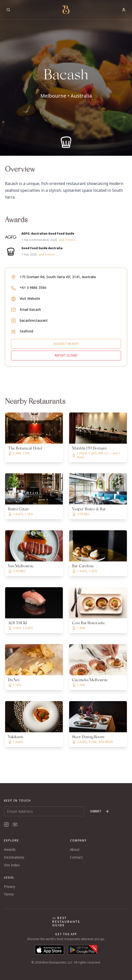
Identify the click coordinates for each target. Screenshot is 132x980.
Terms (9, 894)
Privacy (9, 886)
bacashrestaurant (34, 320)
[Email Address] (44, 811)
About (75, 849)
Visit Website (30, 298)
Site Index (12, 865)
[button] (66, 78)
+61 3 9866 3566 (33, 288)
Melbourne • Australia (66, 96)
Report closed (66, 355)
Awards (10, 849)
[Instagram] (6, 824)
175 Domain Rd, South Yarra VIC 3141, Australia (58, 277)
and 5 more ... (48, 255)
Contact (76, 857)
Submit (100, 811)
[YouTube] (15, 824)
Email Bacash (30, 309)
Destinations (14, 857)
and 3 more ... (68, 240)
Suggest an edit (66, 344)
